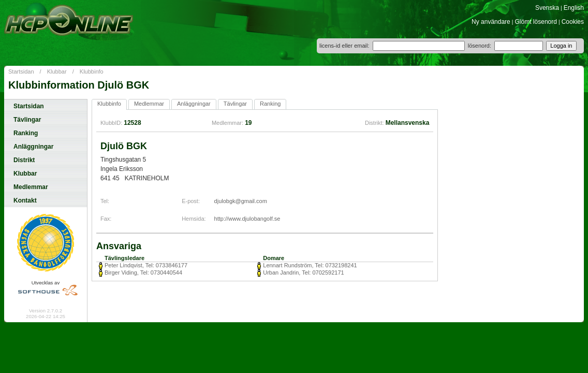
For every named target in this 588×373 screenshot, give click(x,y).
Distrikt (24, 160)
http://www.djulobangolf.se (247, 219)
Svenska (547, 8)
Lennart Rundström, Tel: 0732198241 (310, 265)
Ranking (26, 133)
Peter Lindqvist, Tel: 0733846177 (146, 265)
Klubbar (57, 71)
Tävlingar (27, 120)
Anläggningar (33, 147)
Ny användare (491, 22)
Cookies (573, 22)
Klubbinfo (92, 71)
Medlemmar (31, 187)
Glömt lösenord (536, 22)
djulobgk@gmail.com (241, 201)
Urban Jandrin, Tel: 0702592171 (303, 272)
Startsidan (21, 71)
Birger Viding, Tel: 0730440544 (143, 272)
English (574, 8)
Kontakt (25, 200)
